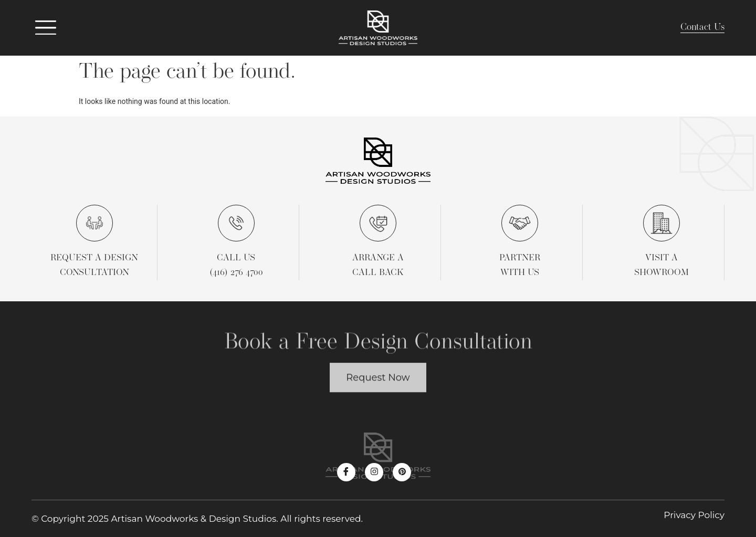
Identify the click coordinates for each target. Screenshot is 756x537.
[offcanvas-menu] (46, 28)
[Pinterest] (402, 472)
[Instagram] (374, 472)
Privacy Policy (694, 515)
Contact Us (702, 28)
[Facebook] (346, 472)
